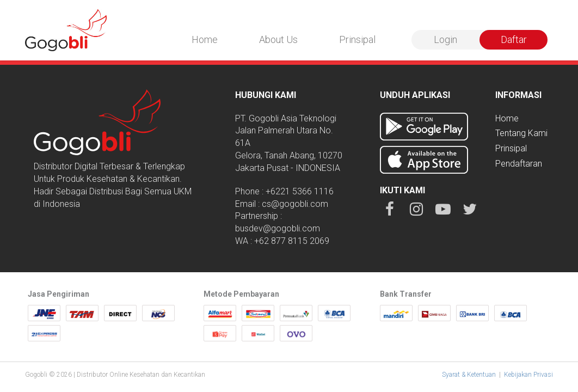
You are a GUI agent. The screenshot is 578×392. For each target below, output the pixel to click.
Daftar (514, 39)
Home (205, 39)
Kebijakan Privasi (528, 375)
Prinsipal (357, 39)
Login (445, 39)
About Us (278, 39)
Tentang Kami (521, 133)
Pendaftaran (519, 164)
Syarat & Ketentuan (469, 375)
